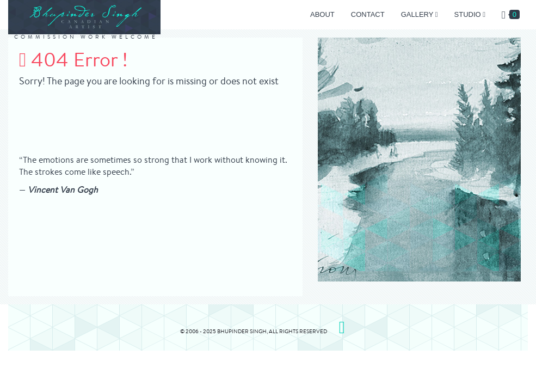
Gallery (420, 14)
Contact (368, 14)
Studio (470, 14)
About (322, 14)
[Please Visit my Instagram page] (342, 327)
